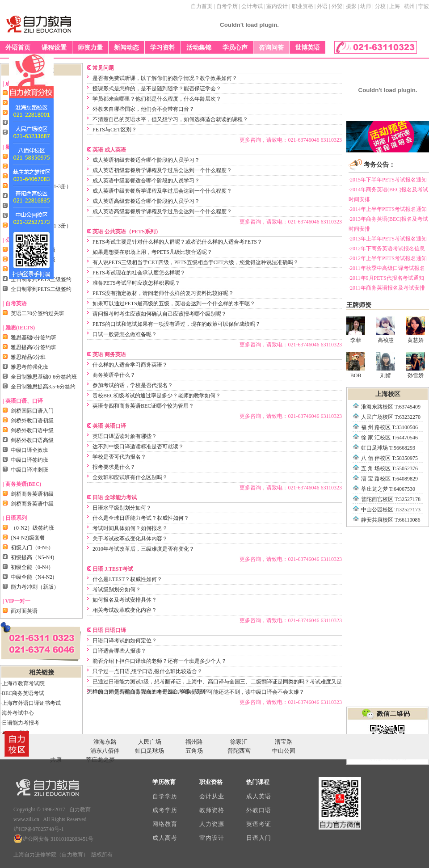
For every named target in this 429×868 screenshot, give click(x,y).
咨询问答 (271, 48)
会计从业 (212, 796)
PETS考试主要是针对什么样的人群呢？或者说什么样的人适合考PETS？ (177, 242)
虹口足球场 (149, 751)
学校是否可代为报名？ (119, 457)
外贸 (337, 6)
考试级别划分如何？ (117, 590)
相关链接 (42, 672)
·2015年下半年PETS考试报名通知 (388, 180)
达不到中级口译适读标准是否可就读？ (138, 447)
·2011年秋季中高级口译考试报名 (387, 268)
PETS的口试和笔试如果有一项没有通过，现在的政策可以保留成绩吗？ (177, 324)
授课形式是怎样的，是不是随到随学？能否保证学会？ (157, 88)
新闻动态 (126, 48)
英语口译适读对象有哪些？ (125, 436)
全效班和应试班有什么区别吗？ (130, 477)
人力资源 (212, 824)
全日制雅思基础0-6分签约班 (44, 377)
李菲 (356, 330)
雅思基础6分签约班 (34, 337)
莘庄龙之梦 (100, 760)
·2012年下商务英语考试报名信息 (387, 249)
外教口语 (259, 810)
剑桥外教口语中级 (32, 430)
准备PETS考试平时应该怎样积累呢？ (136, 283)
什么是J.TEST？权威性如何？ (127, 579)
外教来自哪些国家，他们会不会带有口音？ (143, 109)
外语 (322, 6)
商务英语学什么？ (114, 375)
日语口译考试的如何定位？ (125, 640)
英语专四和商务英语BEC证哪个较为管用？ (143, 406)
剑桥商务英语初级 (32, 494)
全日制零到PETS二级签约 (41, 289)
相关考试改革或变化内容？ (125, 610)
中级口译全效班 (29, 450)
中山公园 (284, 751)
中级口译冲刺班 (29, 470)
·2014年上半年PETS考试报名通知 (388, 209)
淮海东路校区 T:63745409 (391, 407)
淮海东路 (105, 742)
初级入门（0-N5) (31, 548)
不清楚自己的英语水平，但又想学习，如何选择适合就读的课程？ (170, 119)
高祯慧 (386, 330)
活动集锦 (199, 48)
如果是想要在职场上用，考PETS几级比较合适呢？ (152, 252)
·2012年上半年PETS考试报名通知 (388, 258)
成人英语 (259, 796)
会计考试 (252, 6)
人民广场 (150, 742)
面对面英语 (24, 611)
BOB (356, 365)
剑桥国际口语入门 (32, 411)
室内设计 (277, 6)
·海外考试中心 (17, 713)
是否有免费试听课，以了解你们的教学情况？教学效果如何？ (165, 78)
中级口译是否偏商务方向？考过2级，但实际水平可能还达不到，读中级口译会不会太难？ (198, 692)
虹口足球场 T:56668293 (388, 448)
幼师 (366, 6)
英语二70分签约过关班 (38, 313)
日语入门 (259, 838)
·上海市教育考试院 (23, 683)
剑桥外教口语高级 (32, 440)
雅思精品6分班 (28, 357)
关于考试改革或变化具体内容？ (130, 539)
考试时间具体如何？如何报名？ (130, 528)
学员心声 (235, 48)
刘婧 (386, 365)
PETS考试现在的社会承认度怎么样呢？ (139, 273)
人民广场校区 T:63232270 (391, 417)
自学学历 (165, 796)
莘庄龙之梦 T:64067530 (388, 489)
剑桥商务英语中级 (32, 504)
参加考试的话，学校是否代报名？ (133, 385)
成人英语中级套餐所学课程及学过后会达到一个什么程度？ (162, 191)
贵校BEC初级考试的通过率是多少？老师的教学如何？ (157, 396)
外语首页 (18, 48)
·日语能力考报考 (20, 723)
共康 (56, 760)
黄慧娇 (416, 330)
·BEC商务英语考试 (22, 693)
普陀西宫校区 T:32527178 (391, 499)
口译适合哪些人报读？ (119, 651)
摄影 (351, 6)
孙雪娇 (416, 365)
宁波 (424, 6)
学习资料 (163, 48)
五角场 (194, 751)
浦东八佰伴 (105, 751)
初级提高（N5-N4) (32, 557)
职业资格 (303, 6)
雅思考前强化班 (29, 367)
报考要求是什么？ (114, 467)
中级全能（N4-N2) (32, 577)
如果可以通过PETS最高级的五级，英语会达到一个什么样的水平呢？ (174, 303)
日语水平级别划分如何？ (122, 508)
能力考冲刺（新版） (35, 587)
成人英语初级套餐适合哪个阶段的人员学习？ (146, 160)
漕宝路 (284, 742)
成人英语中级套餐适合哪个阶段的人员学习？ (146, 181)
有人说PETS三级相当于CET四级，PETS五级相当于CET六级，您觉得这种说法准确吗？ (196, 262)
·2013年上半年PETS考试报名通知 (388, 239)
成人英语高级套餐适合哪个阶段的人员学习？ (146, 201)
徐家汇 (239, 742)
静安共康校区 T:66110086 (391, 520)
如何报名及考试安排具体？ (125, 600)
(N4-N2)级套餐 (28, 538)
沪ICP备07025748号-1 (39, 829)
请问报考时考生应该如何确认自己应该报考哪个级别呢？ (160, 314)
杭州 (409, 6)
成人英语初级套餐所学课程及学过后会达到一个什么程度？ (162, 170)
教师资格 (212, 810)
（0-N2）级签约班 (32, 528)
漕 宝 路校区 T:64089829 (389, 479)
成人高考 (165, 838)
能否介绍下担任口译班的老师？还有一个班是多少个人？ (160, 661)
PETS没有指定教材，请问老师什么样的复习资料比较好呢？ (163, 293)
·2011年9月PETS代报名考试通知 (386, 278)
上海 (395, 6)
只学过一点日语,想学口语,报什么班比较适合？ (147, 671)
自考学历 (227, 6)
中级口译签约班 (29, 460)
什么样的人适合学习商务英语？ (130, 365)
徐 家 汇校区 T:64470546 (389, 438)
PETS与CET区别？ (115, 130)
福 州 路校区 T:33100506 (389, 427)
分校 (380, 6)
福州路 (194, 742)
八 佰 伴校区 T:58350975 (389, 458)
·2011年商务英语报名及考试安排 (387, 288)
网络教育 (165, 824)
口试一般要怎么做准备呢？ (125, 334)
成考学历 (165, 810)
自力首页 (202, 6)
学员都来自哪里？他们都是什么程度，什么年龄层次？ (157, 99)
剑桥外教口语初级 (32, 421)
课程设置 (54, 48)
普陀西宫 (239, 751)
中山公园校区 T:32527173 (391, 510)
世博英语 (307, 48)
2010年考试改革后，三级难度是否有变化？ (143, 549)
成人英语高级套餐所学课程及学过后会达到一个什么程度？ (162, 211)
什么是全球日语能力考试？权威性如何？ (141, 518)
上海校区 (388, 394)
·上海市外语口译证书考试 (31, 703)
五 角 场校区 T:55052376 (389, 468)
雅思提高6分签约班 (34, 347)
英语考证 (259, 824)
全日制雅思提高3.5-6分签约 (43, 387)
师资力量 (90, 48)
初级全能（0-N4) (31, 567)
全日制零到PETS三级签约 (41, 279)
